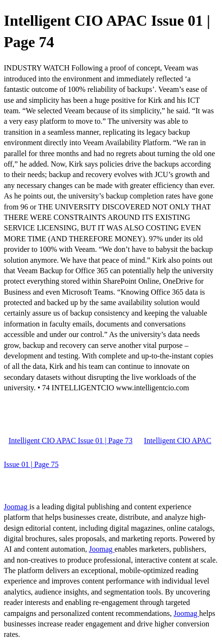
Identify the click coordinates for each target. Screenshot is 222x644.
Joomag (17, 507)
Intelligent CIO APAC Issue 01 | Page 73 (71, 441)
